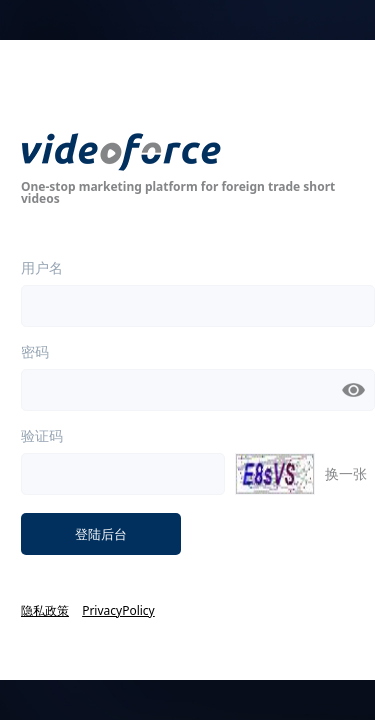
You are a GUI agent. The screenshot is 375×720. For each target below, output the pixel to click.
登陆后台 (101, 534)
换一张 (346, 473)
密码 (35, 352)
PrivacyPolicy (118, 610)
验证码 (42, 436)
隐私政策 (45, 610)
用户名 (42, 268)
